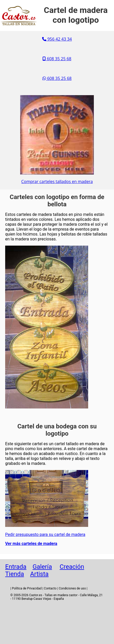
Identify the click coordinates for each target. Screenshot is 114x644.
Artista (39, 574)
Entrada (16, 567)
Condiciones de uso (72, 588)
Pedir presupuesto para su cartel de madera (45, 535)
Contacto (50, 588)
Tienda (15, 574)
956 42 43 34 (57, 39)
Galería (42, 567)
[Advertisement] (57, 623)
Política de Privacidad (27, 588)
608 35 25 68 (57, 59)
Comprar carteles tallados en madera (57, 181)
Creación (72, 567)
